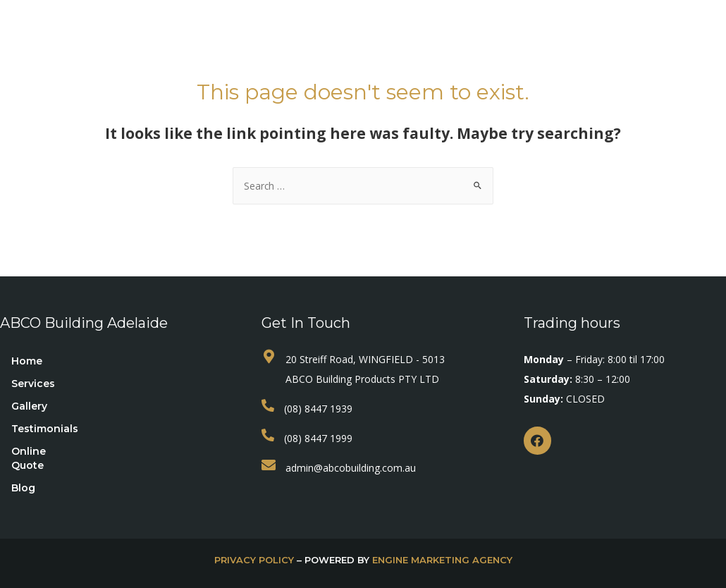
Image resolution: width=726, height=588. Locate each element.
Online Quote (482, 33)
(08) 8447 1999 (318, 438)
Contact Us (363, 62)
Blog (555, 33)
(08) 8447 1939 (318, 409)
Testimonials (388, 33)
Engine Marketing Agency (442, 560)
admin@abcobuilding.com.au (351, 468)
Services (237, 34)
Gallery (309, 33)
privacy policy (254, 560)
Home (172, 33)
